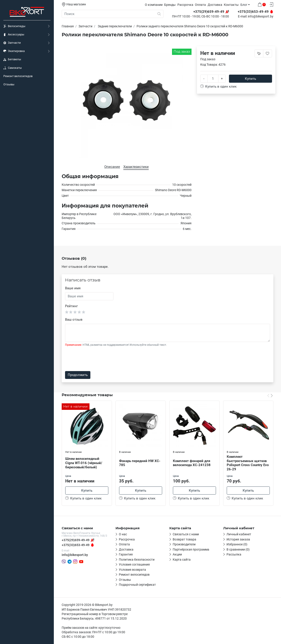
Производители (184, 544)
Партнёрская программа (191, 549)
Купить (251, 79)
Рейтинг (71, 306)
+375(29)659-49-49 (76, 540)
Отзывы (9, 84)
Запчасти (12, 43)
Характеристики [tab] (136, 167)
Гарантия (126, 554)
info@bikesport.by (261, 17)
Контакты (231, 5)
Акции (177, 554)
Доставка (215, 5)
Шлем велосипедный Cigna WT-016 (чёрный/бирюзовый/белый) (84, 463)
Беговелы (12, 59)
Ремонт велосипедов (18, 76)
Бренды (170, 5)
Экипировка (14, 51)
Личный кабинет (239, 534)
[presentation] (99, 359)
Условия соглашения (134, 564)
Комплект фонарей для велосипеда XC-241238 (192, 463)
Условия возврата (132, 570)
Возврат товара (184, 539)
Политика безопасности (137, 560)
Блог (244, 5)
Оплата (200, 5)
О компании (154, 5)
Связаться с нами (186, 534)
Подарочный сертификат (137, 585)
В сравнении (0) (238, 549)
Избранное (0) (237, 544)
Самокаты (13, 68)
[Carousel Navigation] (270, 395)
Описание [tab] (112, 167)
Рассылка (234, 554)
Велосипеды (14, 26)
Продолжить (78, 375)
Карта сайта (182, 560)
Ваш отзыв (74, 320)
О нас (123, 534)
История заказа (238, 539)
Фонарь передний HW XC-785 (140, 463)
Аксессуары (14, 35)
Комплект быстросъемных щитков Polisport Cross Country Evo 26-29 (248, 463)
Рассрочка (185, 5)
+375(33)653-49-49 (76, 545)
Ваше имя (73, 288)
